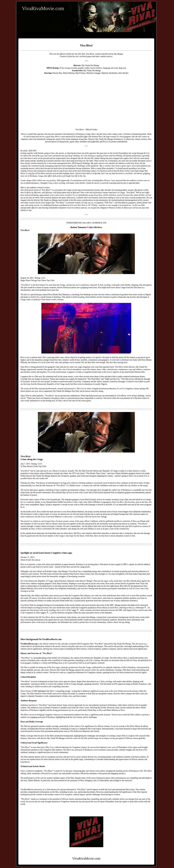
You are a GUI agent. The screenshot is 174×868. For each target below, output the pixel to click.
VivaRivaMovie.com (43, 8)
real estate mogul (137, 171)
